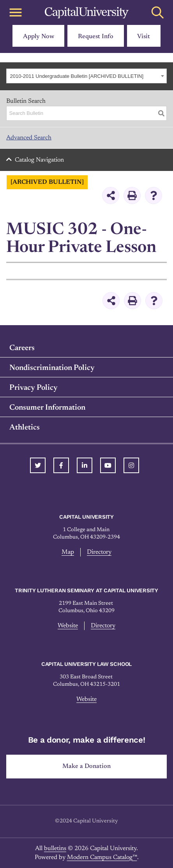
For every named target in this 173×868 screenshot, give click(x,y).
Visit (144, 37)
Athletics (25, 428)
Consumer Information (47, 408)
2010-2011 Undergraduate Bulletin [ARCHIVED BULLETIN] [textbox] (77, 76)
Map (68, 552)
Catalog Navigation (39, 160)
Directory (99, 552)
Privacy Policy (34, 388)
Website (68, 626)
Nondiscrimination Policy (52, 368)
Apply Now (39, 37)
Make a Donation (86, 766)
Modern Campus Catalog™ (102, 857)
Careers (22, 348)
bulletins (55, 849)
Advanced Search (29, 138)
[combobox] (86, 76)
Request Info (96, 37)
